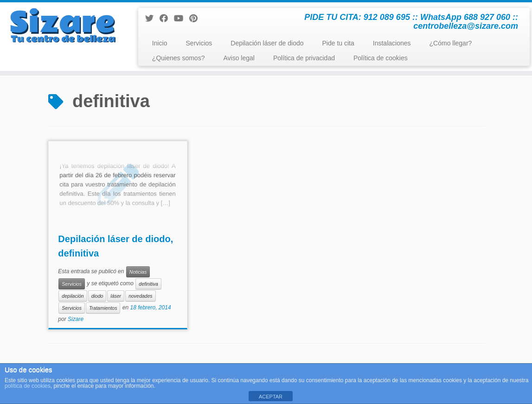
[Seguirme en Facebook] (167, 19)
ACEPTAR (271, 397)
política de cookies (28, 386)
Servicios (199, 43)
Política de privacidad (304, 58)
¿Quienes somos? (179, 58)
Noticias (138, 272)
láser (116, 296)
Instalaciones (392, 43)
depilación (73, 296)
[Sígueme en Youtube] (182, 19)
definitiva (148, 284)
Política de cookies (381, 58)
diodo (97, 296)
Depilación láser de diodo (267, 43)
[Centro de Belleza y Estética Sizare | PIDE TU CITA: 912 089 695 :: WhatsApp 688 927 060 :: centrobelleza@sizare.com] (62, 26)
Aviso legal (239, 58)
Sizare (76, 319)
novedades (140, 296)
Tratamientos (103, 308)
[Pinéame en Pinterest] (196, 19)
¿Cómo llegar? (451, 43)
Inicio (160, 43)
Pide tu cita (338, 43)
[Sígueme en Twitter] (152, 19)
